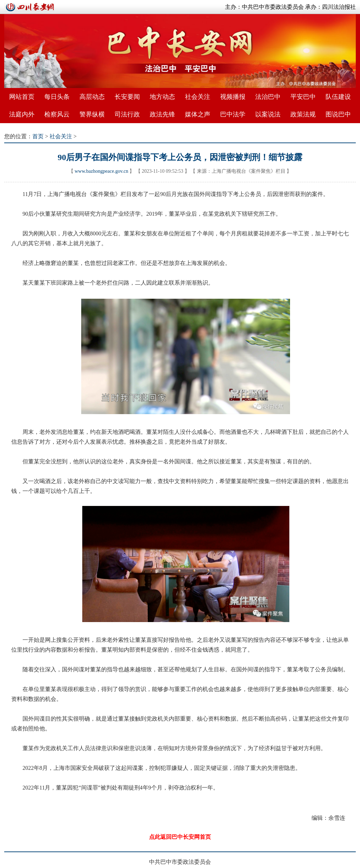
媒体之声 (198, 114)
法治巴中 (268, 97)
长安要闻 (127, 97)
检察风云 (57, 114)
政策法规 (303, 114)
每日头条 (57, 97)
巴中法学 (233, 114)
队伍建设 (338, 97)
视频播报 (233, 97)
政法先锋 (162, 114)
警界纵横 (92, 114)
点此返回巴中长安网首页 (180, 837)
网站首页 (22, 97)
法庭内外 (22, 114)
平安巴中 (303, 97)
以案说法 (268, 114)
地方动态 (162, 97)
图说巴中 (338, 114)
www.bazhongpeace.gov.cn (101, 171)
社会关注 (198, 97)
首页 (38, 136)
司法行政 (127, 114)
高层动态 (92, 97)
